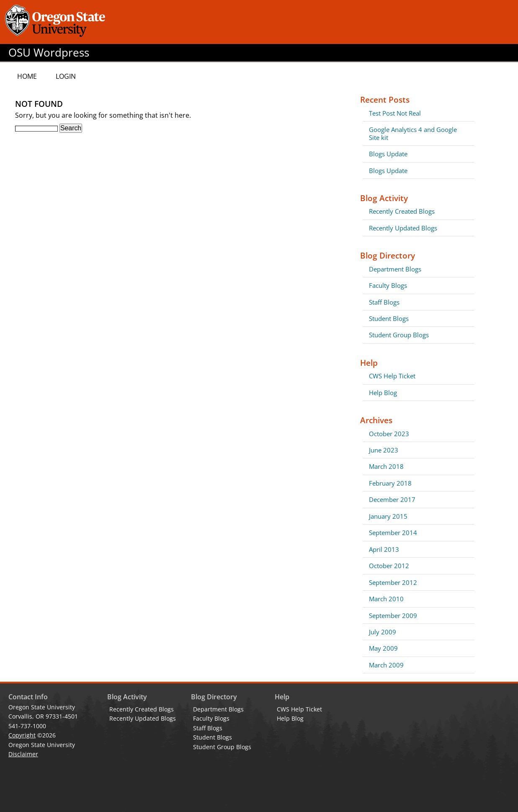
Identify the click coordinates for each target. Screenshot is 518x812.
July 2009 (383, 632)
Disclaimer (23, 754)
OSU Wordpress (49, 53)
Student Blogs (389, 318)
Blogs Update (388, 154)
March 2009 (386, 665)
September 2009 (393, 615)
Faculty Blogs (388, 285)
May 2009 (383, 648)
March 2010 (386, 599)
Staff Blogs (384, 302)
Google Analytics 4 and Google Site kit (413, 133)
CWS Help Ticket (392, 376)
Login (66, 76)
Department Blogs (395, 269)
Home (27, 76)
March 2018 (386, 466)
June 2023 (384, 450)
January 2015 (388, 516)
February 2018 (390, 483)
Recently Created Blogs (402, 211)
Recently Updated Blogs (403, 228)
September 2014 (393, 533)
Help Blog (383, 393)
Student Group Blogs (399, 335)
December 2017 (392, 499)
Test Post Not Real (395, 113)
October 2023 (389, 434)
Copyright (22, 735)
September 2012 (393, 582)
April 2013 (384, 549)
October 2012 (389, 566)
